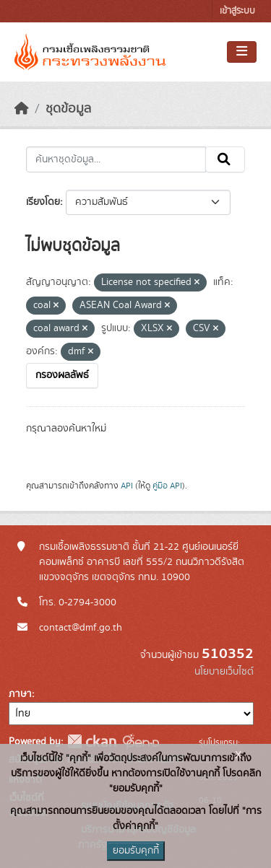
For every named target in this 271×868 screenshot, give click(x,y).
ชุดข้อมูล (68, 109)
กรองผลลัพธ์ (62, 375)
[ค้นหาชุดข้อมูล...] (116, 159)
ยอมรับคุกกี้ (136, 851)
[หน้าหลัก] (22, 109)
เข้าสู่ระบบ (237, 11)
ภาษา (20, 694)
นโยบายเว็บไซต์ (224, 672)
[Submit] (225, 159)
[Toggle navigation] (242, 52)
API (127, 486)
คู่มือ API (167, 486)
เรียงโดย (43, 202)
